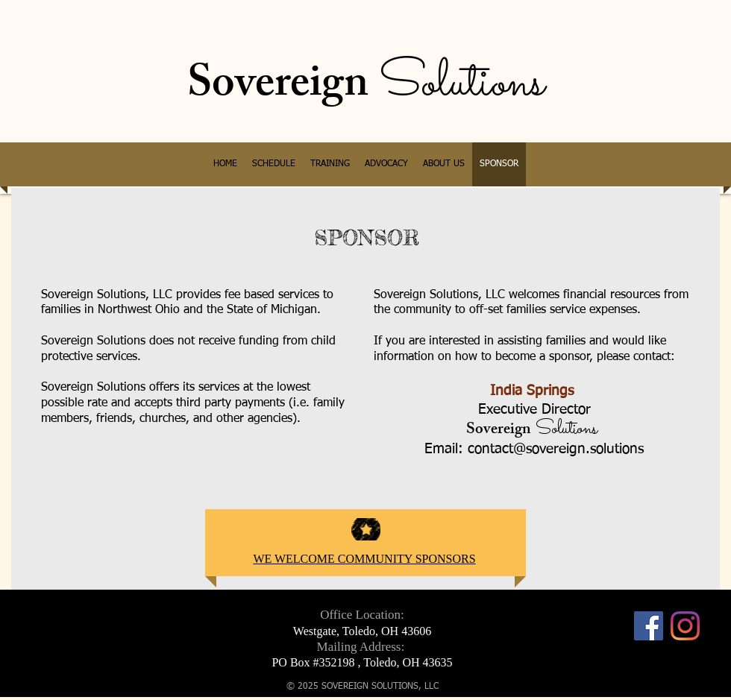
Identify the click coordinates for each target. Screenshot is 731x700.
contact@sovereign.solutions (556, 449)
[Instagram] (685, 626)
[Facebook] (649, 626)
